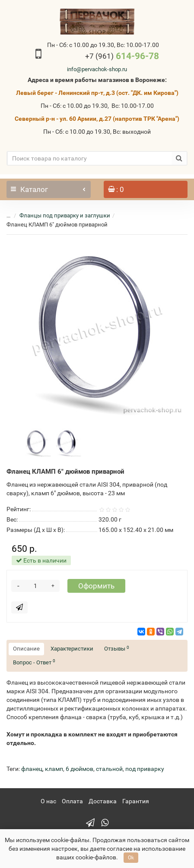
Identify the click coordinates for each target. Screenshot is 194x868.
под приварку (145, 769)
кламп (54, 769)
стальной (109, 769)
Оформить (96, 586)
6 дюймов (80, 769)
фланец (32, 769)
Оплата (72, 801)
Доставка (103, 801)
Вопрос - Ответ (34, 662)
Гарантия (136, 801)
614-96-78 (122, 56)
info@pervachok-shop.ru (97, 69)
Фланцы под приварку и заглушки (65, 215)
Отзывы (117, 649)
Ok (131, 858)
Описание (26, 649)
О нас (48, 801)
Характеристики (72, 649)
